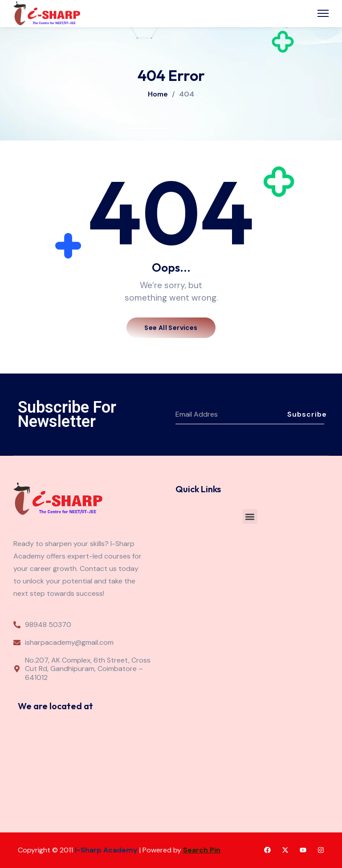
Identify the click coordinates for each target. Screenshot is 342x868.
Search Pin (202, 850)
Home (158, 94)
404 (187, 94)
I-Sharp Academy (106, 850)
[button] (250, 516)
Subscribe (306, 414)
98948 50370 (48, 625)
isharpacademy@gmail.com (69, 643)
